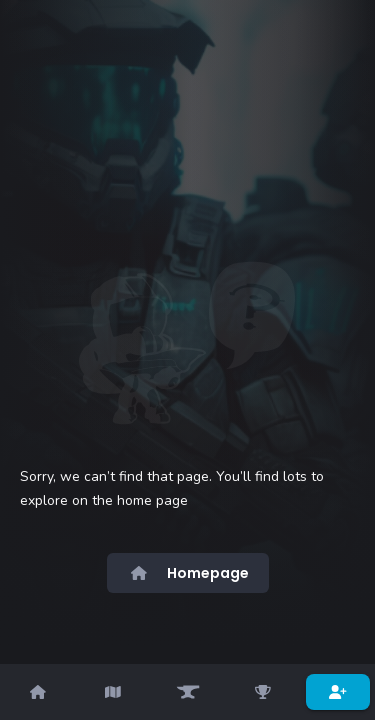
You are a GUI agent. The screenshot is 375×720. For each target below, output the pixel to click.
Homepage (188, 573)
